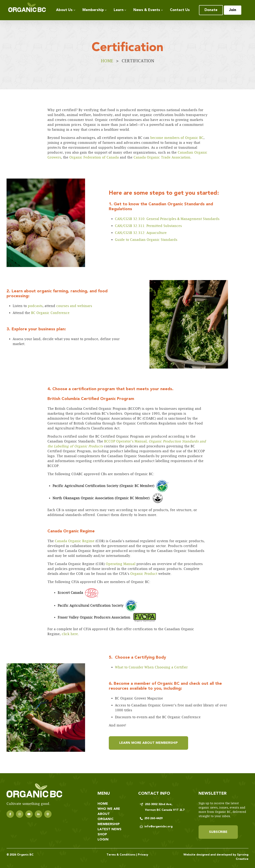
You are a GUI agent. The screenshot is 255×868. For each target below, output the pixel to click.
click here (70, 634)
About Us (64, 10)
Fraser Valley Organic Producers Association (94, 617)
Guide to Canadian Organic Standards (146, 240)
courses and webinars (74, 306)
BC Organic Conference (50, 313)
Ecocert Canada (78, 593)
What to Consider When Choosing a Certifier (151, 667)
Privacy (143, 855)
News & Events (147, 10)
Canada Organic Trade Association (162, 157)
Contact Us (180, 10)
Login (103, 840)
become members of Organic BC (177, 138)
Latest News (110, 829)
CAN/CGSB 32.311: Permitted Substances (148, 226)
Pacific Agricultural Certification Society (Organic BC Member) (111, 486)
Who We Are (109, 809)
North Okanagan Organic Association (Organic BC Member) (108, 498)
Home (107, 61)
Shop (102, 834)
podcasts (35, 306)
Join (233, 10)
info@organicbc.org (158, 827)
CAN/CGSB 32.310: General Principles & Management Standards (167, 219)
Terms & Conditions (121, 855)
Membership (93, 10)
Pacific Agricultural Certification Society (97, 606)
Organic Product (144, 574)
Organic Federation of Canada (95, 157)
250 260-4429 (153, 818)
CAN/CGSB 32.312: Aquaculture (141, 233)
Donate (211, 10)
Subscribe (218, 832)
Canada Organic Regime (74, 541)
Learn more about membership (148, 743)
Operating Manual (120, 564)
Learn (119, 10)
